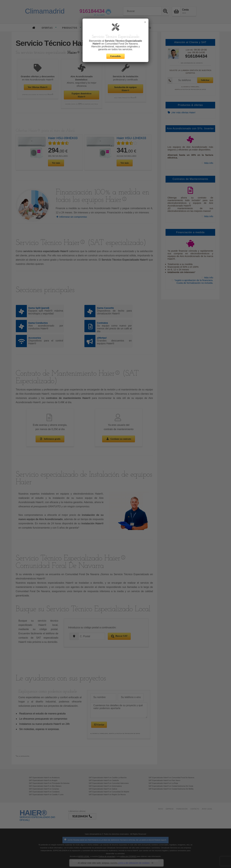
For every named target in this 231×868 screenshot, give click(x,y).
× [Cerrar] (145, 22)
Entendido (116, 56)
